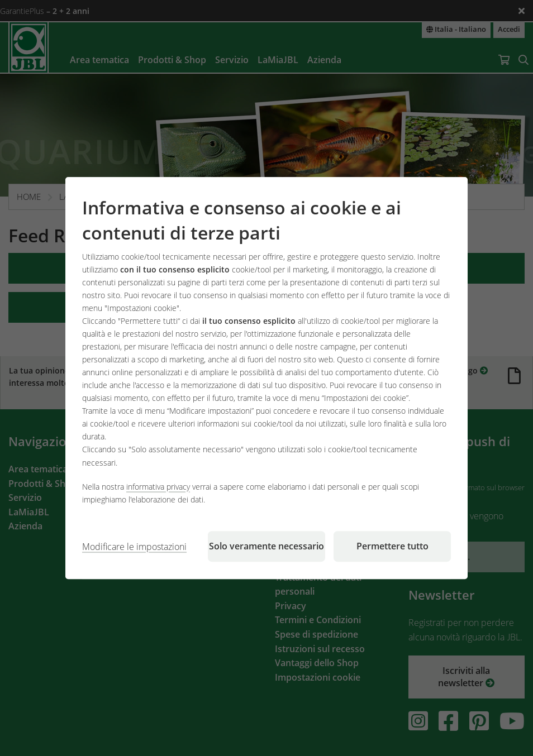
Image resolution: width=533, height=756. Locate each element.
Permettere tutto (392, 546)
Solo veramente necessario (266, 546)
